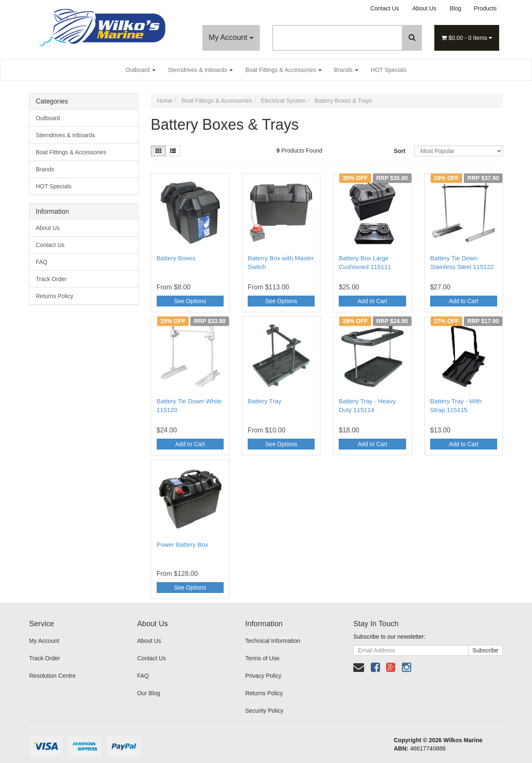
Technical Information (273, 641)
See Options (190, 301)
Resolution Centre (52, 676)
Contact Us (385, 8)
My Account (231, 37)
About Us (424, 8)
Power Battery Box (182, 544)
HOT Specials (389, 70)
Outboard (140, 70)
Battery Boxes (176, 258)
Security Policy (264, 711)
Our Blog (149, 693)
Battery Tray (265, 401)
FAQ (42, 262)
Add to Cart (373, 301)
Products (485, 8)
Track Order (51, 279)
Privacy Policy (263, 676)
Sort (399, 151)
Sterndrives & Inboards (200, 70)
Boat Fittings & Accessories (283, 70)
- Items (467, 38)
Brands (346, 70)
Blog (456, 8)
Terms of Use (262, 658)
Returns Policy (54, 296)
